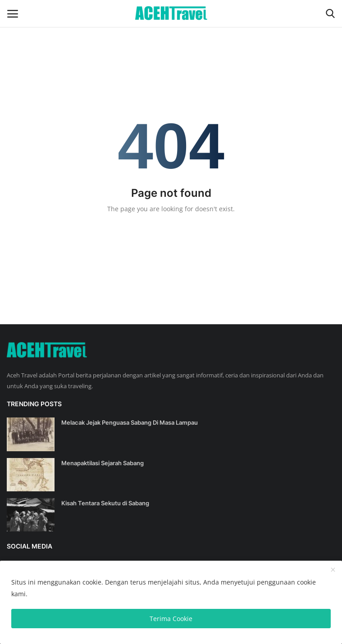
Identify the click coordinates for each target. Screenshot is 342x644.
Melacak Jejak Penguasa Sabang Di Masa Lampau (130, 422)
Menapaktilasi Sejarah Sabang (103, 463)
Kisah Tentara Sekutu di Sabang (105, 503)
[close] (333, 570)
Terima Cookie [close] (171, 619)
